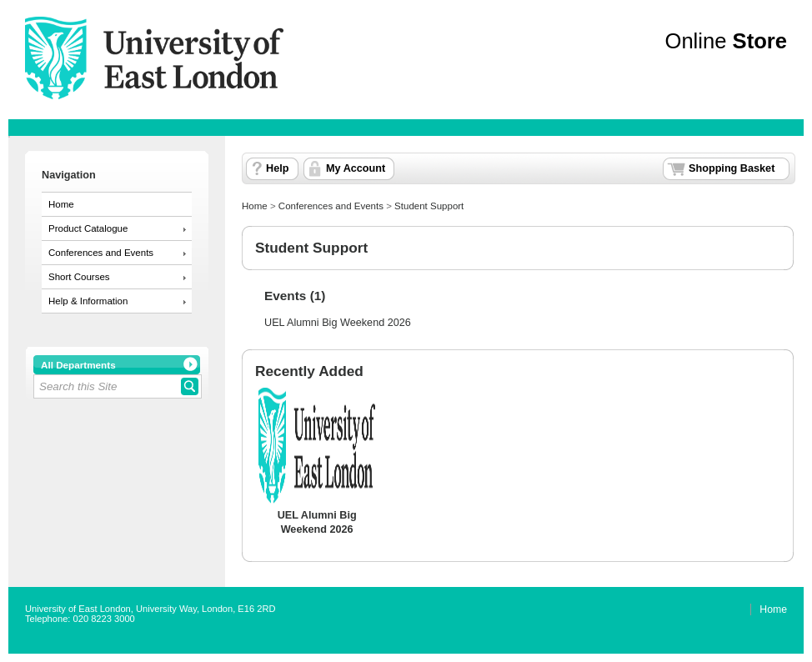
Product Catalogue (88, 228)
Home (61, 204)
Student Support (429, 206)
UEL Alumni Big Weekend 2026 (338, 323)
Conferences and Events (101, 253)
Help (277, 168)
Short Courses (79, 277)
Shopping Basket (732, 168)
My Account (356, 168)
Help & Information (88, 301)
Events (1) (295, 296)
